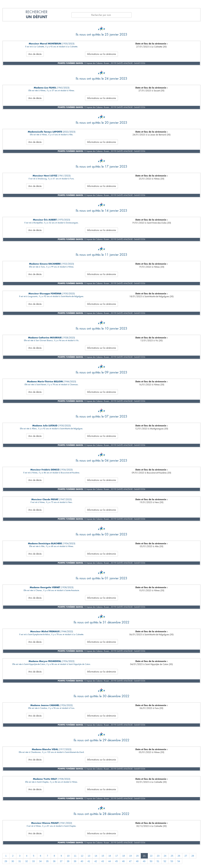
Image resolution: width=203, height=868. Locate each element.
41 (89, 861)
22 (151, 856)
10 (68, 856)
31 (20, 861)
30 (13, 861)
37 (61, 861)
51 (158, 861)
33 (33, 861)
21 (144, 856)
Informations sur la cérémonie (101, 54)
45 (116, 861)
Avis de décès (35, 54)
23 (158, 856)
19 (130, 856)
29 (6, 861)
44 (110, 861)
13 (89, 856)
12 (82, 856)
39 (75, 861)
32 (27, 861)
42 (96, 861)
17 (117, 856)
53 (172, 861)
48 (137, 861)
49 (144, 861)
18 (124, 856)
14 (96, 856)
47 (130, 861)
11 (75, 856)
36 (54, 861)
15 (103, 856)
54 (179, 861)
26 (179, 856)
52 (165, 861)
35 (47, 861)
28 (193, 856)
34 (40, 861)
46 (123, 861)
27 (186, 856)
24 (165, 856)
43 (103, 861)
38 (68, 861)
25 (172, 856)
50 (151, 861)
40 (82, 861)
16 (110, 856)
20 (137, 856)
